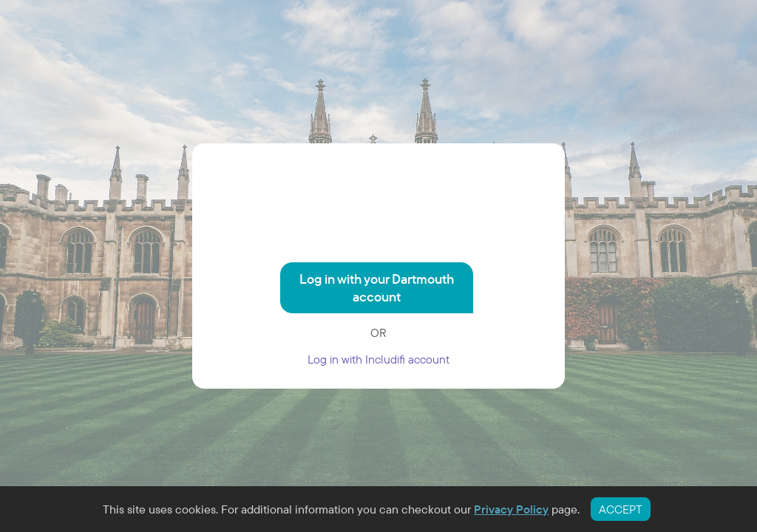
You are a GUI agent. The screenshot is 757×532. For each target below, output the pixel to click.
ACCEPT (621, 509)
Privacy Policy (511, 509)
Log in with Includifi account (378, 359)
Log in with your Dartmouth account (377, 288)
